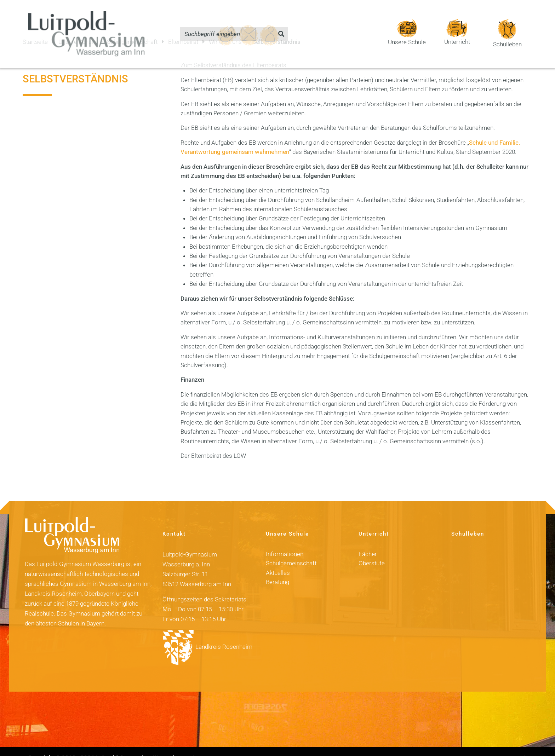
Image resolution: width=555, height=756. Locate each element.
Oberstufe (372, 551)
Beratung (277, 570)
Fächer (368, 542)
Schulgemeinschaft (291, 551)
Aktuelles (278, 560)
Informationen (285, 542)
